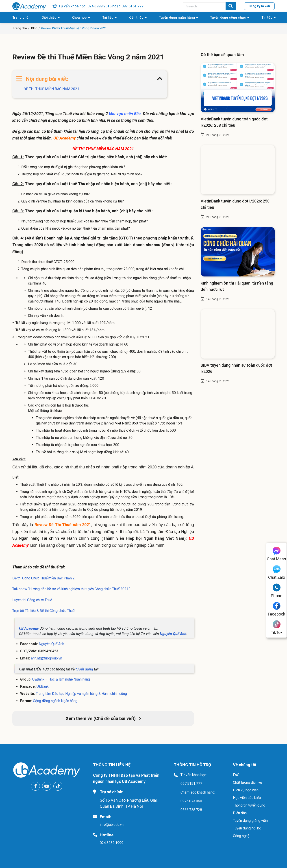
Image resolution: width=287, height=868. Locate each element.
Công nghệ (241, 836)
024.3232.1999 (112, 843)
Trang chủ (20, 17)
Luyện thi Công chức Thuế (32, 600)
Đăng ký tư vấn (259, 6)
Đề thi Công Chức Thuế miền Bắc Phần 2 (43, 578)
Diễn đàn (240, 813)
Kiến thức (136, 17)
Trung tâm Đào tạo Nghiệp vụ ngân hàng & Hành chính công (81, 694)
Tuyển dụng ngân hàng (177, 17)
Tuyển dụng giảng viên (250, 821)
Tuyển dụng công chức (228, 17)
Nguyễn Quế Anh (51, 644)
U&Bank (43, 686)
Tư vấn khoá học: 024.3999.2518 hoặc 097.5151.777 (101, 6)
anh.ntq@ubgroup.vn (47, 658)
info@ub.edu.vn (112, 825)
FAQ (236, 775)
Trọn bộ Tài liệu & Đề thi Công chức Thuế (44, 611)
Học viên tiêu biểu (247, 798)
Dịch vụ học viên (246, 790)
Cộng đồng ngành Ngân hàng (55, 701)
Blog (34, 28)
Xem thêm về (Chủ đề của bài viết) (103, 718)
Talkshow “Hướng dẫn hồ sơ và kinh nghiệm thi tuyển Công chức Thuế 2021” (71, 589)
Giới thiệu (49, 17)
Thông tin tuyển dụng (249, 805)
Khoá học (79, 17)
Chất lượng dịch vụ (248, 782)
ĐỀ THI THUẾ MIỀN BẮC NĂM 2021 (51, 89)
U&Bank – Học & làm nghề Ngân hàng (61, 679)
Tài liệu (108, 17)
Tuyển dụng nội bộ (247, 828)
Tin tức (267, 17)
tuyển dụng (84, 669)
